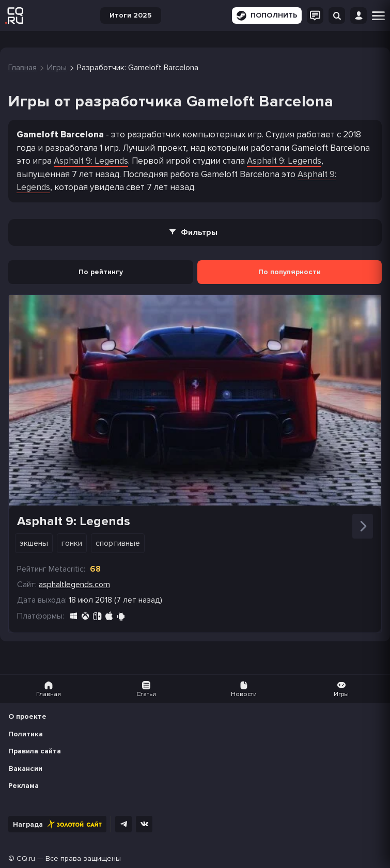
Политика (26, 734)
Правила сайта (35, 751)
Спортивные (118, 543)
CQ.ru (26, 858)
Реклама (24, 786)
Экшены (34, 543)
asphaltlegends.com (74, 585)
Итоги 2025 (131, 15)
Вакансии (25, 769)
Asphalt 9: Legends (91, 161)
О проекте (27, 716)
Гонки (72, 543)
